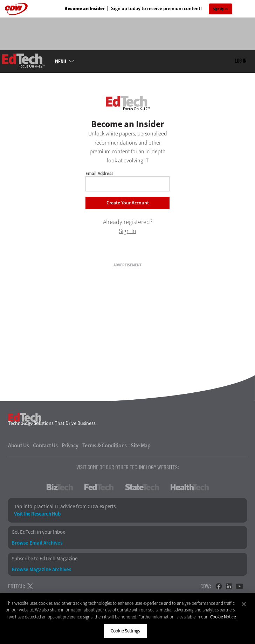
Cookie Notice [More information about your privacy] (223, 617)
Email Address (99, 173)
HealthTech (190, 487)
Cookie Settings (125, 631)
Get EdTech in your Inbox (38, 532)
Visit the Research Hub (37, 514)
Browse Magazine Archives (41, 570)
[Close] (244, 604)
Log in (240, 61)
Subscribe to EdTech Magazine (44, 559)
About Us (19, 446)
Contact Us (45, 446)
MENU (61, 61)
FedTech (99, 487)
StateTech (142, 487)
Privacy (70, 446)
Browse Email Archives (37, 543)
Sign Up (218, 9)
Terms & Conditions (105, 446)
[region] (127, 618)
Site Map (141, 446)
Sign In (127, 231)
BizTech (60, 487)
